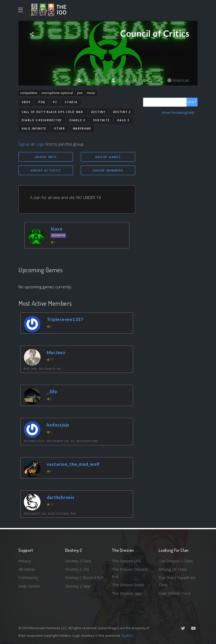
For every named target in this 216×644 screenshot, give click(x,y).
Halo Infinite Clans (175, 593)
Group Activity (46, 170)
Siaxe (56, 229)
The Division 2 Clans (176, 561)
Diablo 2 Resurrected (42, 120)
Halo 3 (123, 120)
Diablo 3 (77, 120)
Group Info (46, 157)
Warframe (82, 128)
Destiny (98, 112)
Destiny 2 (122, 112)
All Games (27, 569)
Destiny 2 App (78, 593)
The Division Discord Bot (130, 573)
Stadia (71, 102)
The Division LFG (127, 561)
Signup (24, 144)
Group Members (108, 170)
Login (41, 144)
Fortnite (102, 120)
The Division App (127, 593)
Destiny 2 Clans (79, 561)
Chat (192, 102)
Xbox (26, 102)
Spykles (127, 635)
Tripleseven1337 (65, 319)
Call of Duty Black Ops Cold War (53, 112)
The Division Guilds (129, 585)
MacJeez (56, 352)
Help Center (29, 586)
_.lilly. (53, 392)
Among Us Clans (173, 569)
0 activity (152, 80)
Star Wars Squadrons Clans (177, 581)
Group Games (108, 157)
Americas (178, 80)
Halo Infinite (34, 128)
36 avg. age (123, 80)
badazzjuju (58, 425)
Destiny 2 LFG (78, 569)
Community (28, 577)
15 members (91, 80)
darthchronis (61, 497)
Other (60, 128)
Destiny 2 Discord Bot (81, 581)
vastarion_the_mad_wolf (74, 464)
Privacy (25, 561)
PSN (42, 102)
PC (55, 102)
